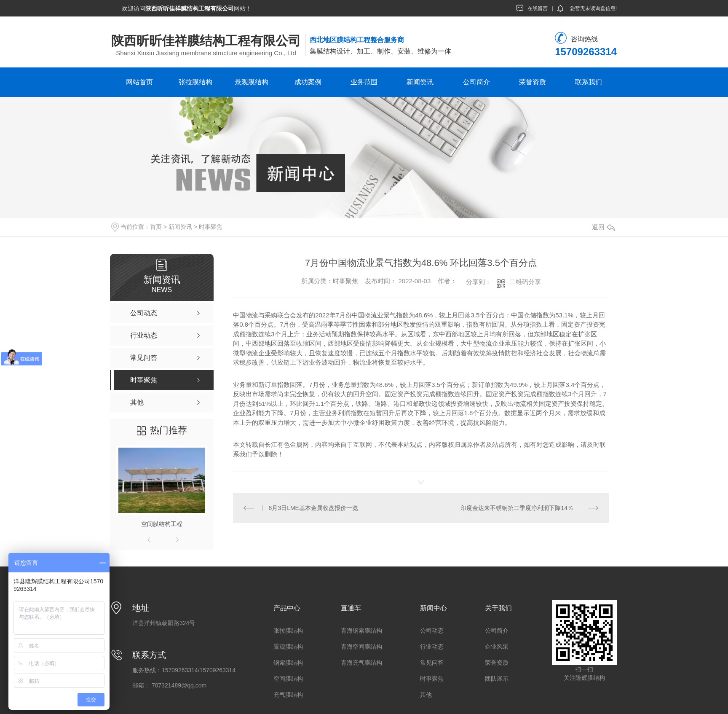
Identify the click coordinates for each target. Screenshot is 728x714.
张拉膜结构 (195, 82)
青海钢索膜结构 (361, 631)
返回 (603, 227)
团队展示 (497, 679)
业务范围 (364, 82)
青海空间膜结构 (361, 647)
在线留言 (532, 8)
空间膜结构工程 (162, 524)
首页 (156, 227)
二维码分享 (525, 282)
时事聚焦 (211, 227)
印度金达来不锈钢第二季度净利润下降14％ (517, 508)
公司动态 (432, 631)
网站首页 (139, 82)
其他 (426, 695)
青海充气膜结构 (361, 663)
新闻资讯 (420, 82)
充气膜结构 (288, 695)
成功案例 (308, 82)
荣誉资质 (533, 82)
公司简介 (476, 82)
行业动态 (432, 647)
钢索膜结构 (288, 663)
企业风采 (497, 647)
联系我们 (589, 82)
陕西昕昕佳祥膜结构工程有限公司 (206, 41)
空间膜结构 (288, 679)
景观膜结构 (252, 82)
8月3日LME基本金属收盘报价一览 (313, 508)
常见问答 (432, 663)
